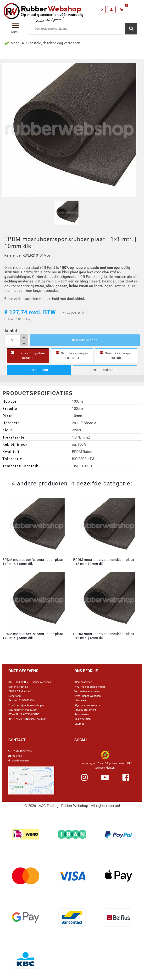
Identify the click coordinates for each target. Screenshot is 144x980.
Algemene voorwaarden (88, 705)
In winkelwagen (85, 340)
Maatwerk (80, 701)
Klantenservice (83, 682)
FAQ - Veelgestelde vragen (90, 687)
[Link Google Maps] (31, 779)
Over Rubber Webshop (88, 696)
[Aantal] (16, 340)
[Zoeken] (76, 29)
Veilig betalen (83, 719)
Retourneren (82, 714)
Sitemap (79, 724)
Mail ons (17, 756)
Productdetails (105, 370)
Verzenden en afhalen (87, 691)
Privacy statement (85, 710)
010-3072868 (26, 701)
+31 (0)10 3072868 (22, 751)
